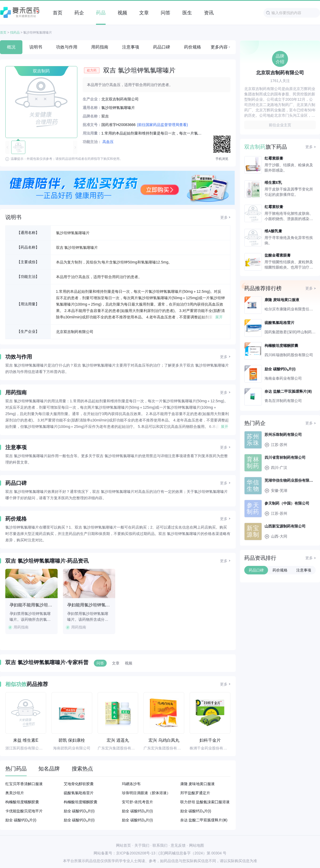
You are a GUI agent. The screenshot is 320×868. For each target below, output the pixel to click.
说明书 (36, 47)
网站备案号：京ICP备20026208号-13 (125, 853)
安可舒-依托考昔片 (137, 802)
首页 (3, 33)
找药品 (15, 33)
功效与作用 (67, 47)
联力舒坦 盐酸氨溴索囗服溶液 (205, 802)
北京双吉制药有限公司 (75, 332)
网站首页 (123, 845)
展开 (219, 317)
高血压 (108, 142)
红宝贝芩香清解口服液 (24, 784)
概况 (11, 47)
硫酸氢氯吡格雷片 (79, 793)
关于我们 (142, 845)
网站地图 (197, 845)
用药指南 (100, 47)
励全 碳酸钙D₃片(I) (79, 811)
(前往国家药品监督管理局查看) (162, 125)
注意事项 (131, 47)
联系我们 (160, 845)
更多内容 (219, 47)
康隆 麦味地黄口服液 (198, 784)
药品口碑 (162, 47)
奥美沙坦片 (15, 793)
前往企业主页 (280, 125)
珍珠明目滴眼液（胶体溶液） (146, 793)
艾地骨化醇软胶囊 (79, 784)
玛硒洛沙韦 (131, 784)
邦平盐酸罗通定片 (195, 793)
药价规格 (193, 47)
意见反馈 (178, 845)
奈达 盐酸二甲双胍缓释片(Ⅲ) (204, 820)
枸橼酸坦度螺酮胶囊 (22, 802)
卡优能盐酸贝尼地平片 (24, 811)
